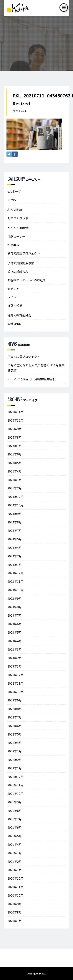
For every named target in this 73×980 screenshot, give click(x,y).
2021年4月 (15, 844)
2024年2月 (15, 556)
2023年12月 (15, 573)
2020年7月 (15, 921)
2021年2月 (15, 861)
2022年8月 (15, 709)
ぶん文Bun (15, 209)
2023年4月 (15, 641)
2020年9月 (15, 904)
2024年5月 (15, 539)
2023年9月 (15, 598)
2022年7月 (15, 717)
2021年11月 (15, 785)
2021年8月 (15, 811)
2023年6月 (15, 624)
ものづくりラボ (18, 218)
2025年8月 (15, 437)
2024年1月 (15, 565)
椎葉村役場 (15, 305)
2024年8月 (15, 522)
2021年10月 (15, 793)
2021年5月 (15, 836)
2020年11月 (15, 887)
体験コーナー (16, 236)
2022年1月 (15, 768)
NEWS (12, 200)
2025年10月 (15, 420)
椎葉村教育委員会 (19, 315)
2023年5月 (15, 632)
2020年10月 (15, 895)
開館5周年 (14, 324)
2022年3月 (15, 751)
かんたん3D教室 (18, 228)
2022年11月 (15, 683)
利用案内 (13, 245)
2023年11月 (15, 581)
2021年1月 (15, 870)
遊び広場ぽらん (18, 272)
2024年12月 (15, 497)
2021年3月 (15, 853)
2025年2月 (15, 488)
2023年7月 (15, 615)
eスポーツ (14, 191)
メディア (13, 289)
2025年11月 (15, 412)
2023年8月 (15, 607)
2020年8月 (15, 912)
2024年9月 (15, 514)
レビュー (13, 297)
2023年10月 (15, 590)
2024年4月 (15, 548)
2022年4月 (15, 743)
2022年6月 (15, 726)
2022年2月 (15, 760)
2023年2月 (15, 658)
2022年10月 (15, 692)
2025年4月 (15, 471)
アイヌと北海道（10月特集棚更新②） (33, 379)
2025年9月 (15, 429)
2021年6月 (15, 827)
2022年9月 (15, 700)
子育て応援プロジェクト (24, 253)
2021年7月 (15, 819)
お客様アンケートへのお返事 (27, 280)
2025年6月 (15, 454)
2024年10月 (15, 505)
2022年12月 (15, 675)
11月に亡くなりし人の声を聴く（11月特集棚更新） (36, 368)
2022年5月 (15, 734)
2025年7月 (15, 446)
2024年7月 (15, 530)
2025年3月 (15, 480)
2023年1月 (15, 666)
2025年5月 (15, 463)
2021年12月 (15, 777)
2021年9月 (15, 802)
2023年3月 (15, 649)
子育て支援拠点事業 (21, 263)
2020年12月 (15, 878)
